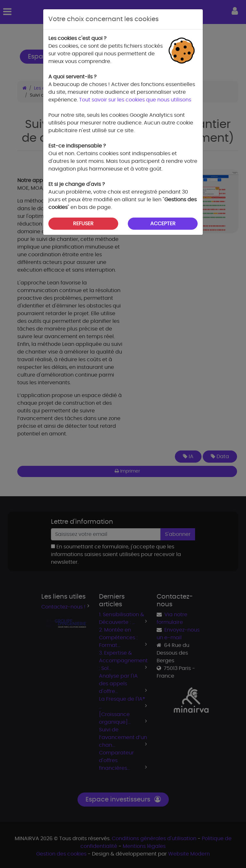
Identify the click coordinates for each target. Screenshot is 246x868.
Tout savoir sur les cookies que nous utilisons (135, 100)
